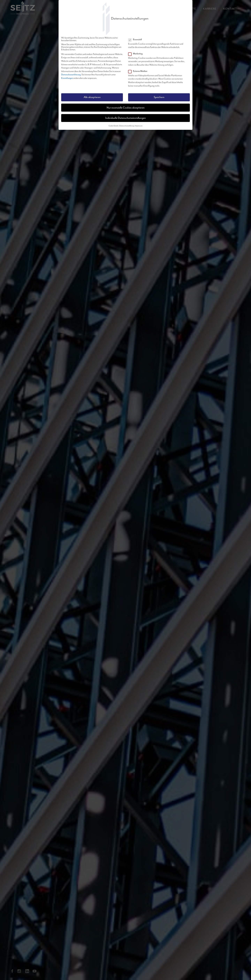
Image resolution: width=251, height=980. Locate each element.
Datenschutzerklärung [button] (127, 126)
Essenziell (136, 40)
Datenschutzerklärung (71, 75)
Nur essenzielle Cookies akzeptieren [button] (126, 108)
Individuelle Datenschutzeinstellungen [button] (125, 118)
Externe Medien (139, 71)
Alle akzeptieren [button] (92, 97)
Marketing (136, 54)
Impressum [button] (139, 126)
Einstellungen (67, 78)
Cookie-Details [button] (113, 126)
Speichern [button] (159, 97)
